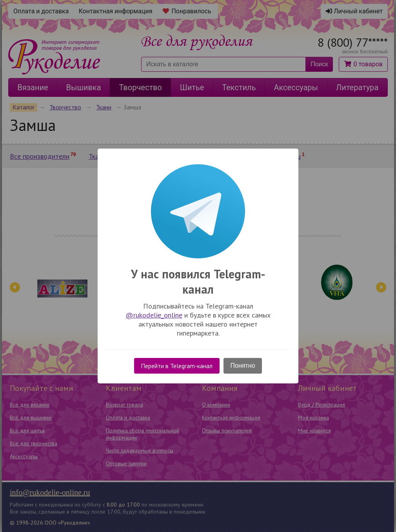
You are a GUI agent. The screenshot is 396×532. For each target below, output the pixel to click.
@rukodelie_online (154, 315)
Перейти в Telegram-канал (177, 366)
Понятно (243, 366)
